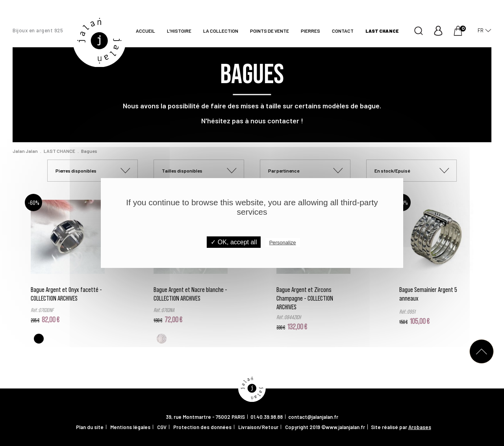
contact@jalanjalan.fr (313, 417)
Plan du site (90, 427)
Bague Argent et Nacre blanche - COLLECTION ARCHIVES (190, 294)
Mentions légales (130, 427)
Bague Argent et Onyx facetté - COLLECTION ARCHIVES (66, 294)
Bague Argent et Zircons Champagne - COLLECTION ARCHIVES (305, 298)
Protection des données (202, 427)
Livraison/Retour (258, 427)
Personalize (283, 243)
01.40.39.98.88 (267, 417)
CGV (162, 427)
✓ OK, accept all (234, 242)
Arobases (420, 427)
